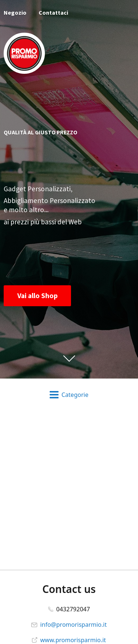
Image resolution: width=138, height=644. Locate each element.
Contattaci (53, 12)
